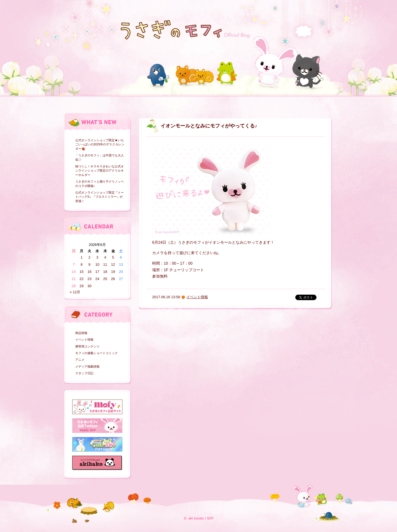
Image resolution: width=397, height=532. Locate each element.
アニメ (80, 360)
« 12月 (75, 292)
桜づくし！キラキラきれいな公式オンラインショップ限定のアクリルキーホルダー (100, 171)
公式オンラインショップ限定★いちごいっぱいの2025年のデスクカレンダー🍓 (100, 144)
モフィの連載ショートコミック (96, 353)
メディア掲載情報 (87, 367)
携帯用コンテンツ (87, 346)
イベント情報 (84, 340)
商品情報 (81, 333)
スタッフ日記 (84, 373)
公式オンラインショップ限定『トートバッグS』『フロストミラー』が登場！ (100, 197)
